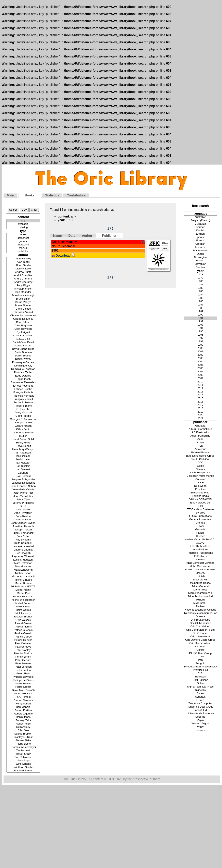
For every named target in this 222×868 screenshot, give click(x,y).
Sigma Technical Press (200, 687)
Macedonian (200, 251)
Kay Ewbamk (23, 540)
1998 (200, 342)
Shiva (200, 683)
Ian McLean (23, 463)
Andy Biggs (23, 285)
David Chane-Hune (23, 349)
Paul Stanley (23, 650)
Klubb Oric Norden (200, 566)
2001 (200, 352)
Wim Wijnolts (23, 764)
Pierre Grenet (23, 687)
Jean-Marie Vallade (23, 490)
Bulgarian (200, 224)
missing (23, 227)
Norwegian (200, 257)
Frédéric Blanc (23, 406)
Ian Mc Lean (23, 459)
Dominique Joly (23, 366)
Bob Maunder (23, 292)
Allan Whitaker (23, 269)
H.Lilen (23, 436)
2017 (200, 405)
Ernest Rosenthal (23, 386)
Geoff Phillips (23, 416)
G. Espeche (23, 409)
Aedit (200, 439)
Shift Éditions (200, 680)
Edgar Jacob (23, 379)
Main (10, 195)
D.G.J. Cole (23, 339)
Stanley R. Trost (23, 737)
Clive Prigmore (23, 326)
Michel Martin (23, 590)
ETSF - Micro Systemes (200, 509)
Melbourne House (200, 583)
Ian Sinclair (23, 466)
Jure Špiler (23, 536)
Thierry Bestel (23, 744)
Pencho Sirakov (23, 654)
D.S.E (200, 483)
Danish (200, 231)
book (23, 235)
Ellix (200, 506)
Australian (200, 217)
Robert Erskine (23, 710)
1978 (200, 275)
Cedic (200, 466)
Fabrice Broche (23, 389)
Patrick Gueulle (23, 640)
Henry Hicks (23, 443)
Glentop (200, 523)
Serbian (200, 267)
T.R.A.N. (200, 700)
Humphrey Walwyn (23, 449)
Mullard (200, 600)
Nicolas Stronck (23, 617)
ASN (200, 446)
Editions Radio (200, 496)
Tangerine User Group (200, 707)
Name (57, 236)
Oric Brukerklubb (200, 620)
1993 (200, 325)
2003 (200, 358)
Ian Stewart (23, 470)
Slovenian (200, 264)
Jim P (23, 506)
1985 (200, 298)
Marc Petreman (23, 563)
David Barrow (23, 346)
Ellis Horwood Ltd (200, 503)
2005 (200, 365)
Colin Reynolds (23, 329)
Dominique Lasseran (23, 369)
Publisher (109, 236)
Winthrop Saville (23, 767)
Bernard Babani (200, 453)
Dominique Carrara (23, 362)
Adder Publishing (200, 436)
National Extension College (200, 610)
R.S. (200, 673)
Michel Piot (23, 593)
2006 (200, 368)
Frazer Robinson (23, 403)
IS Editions (200, 556)
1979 (200, 278)
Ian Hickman (23, 456)
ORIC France (200, 633)
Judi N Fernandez (23, 533)
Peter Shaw (23, 674)
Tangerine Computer (200, 704)
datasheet (23, 238)
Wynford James (23, 771)
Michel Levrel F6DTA (23, 587)
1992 (200, 322)
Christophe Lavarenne (23, 316)
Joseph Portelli (23, 530)
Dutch (200, 254)
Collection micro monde (200, 476)
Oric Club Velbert (200, 627)
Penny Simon (23, 657)
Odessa (200, 617)
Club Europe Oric (200, 473)
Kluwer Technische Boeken (200, 570)
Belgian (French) (200, 221)
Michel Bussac (23, 583)
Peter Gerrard (23, 660)
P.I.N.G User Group (200, 653)
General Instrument (200, 520)
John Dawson (23, 510)
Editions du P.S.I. (200, 493)
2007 (200, 372)
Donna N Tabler (23, 372)
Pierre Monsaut (23, 694)
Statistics (52, 195)
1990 (200, 315)
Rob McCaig (23, 707)
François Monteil (23, 399)
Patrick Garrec (23, 637)
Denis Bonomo (23, 352)
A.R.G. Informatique (200, 429)
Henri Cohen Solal (23, 439)
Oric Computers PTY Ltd (200, 630)
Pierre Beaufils (23, 684)
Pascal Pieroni (23, 627)
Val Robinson (23, 757)
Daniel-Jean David (23, 342)
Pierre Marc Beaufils (23, 690)
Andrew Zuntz (23, 272)
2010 (200, 382)
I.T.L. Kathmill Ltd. (200, 546)
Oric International (200, 637)
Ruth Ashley (23, 727)
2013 (200, 392)
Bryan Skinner (23, 306)
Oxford (200, 650)
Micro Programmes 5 (200, 593)
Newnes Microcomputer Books (200, 613)
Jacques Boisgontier (23, 480)
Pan (200, 660)
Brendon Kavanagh (23, 296)
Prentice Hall (200, 670)
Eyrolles (200, 513)
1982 (200, 288)
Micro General (200, 586)
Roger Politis (23, 724)
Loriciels (200, 576)
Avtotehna (200, 449)
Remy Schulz (23, 704)
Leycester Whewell (23, 557)
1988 (200, 308)
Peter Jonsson (23, 667)
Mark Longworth (23, 570)
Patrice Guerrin (23, 633)
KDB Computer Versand (200, 563)
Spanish (200, 237)
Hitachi (200, 533)
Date (72, 236)
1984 (200, 295)
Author (87, 236)
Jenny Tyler (23, 500)
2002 (200, 355)
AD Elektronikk (200, 433)
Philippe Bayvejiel (23, 677)
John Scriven (23, 520)
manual (23, 248)
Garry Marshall (23, 413)
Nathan (200, 607)
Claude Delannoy (23, 319)
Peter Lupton (23, 670)
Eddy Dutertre (23, 376)
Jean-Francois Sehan (23, 486)
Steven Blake (23, 741)
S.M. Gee (23, 731)
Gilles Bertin (23, 429)
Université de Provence (200, 714)
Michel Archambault (23, 577)
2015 (200, 398)
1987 (200, 305)
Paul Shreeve (23, 647)
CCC (200, 463)
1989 (200, 311)
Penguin (200, 663)
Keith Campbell (23, 543)
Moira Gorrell (23, 610)
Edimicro (200, 489)
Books (30, 195)
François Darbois (23, 393)
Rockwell (200, 677)
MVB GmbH (200, 603)
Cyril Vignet (23, 332)
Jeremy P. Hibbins (23, 503)
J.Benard (23, 473)
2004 (200, 362)
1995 (200, 332)
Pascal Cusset (23, 623)
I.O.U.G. (200, 543)
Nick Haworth (23, 613)
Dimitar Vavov (23, 359)
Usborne (200, 717)
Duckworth (200, 486)
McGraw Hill (200, 580)
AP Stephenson (23, 289)
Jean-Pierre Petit (23, 493)
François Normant (23, 396)
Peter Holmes (23, 664)
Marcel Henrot (23, 567)
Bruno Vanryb (23, 302)
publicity (23, 251)
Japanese (200, 247)
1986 (200, 301)
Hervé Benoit (23, 446)
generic (23, 241)
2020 (200, 415)
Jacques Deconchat (23, 483)
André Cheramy (23, 279)
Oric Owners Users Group (200, 640)
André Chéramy (23, 282)
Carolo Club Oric (200, 459)
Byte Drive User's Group (200, 456)
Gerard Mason (23, 426)
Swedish (200, 261)
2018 (200, 409)
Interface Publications (200, 553)
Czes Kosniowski (23, 336)
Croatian (200, 244)
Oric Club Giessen (200, 623)
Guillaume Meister (23, 433)
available (23, 224)
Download (65, 256)
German (200, 227)
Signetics (200, 690)
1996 (200, 335)
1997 (200, 338)
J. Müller (200, 560)
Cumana (200, 479)
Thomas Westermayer (23, 747)
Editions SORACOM (200, 499)
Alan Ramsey (23, 259)
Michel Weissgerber (23, 600)
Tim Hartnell (23, 751)
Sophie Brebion (23, 734)
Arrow (200, 443)
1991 (200, 318)
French (200, 241)
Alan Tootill (23, 262)
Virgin (200, 720)
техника (200, 730)
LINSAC (200, 573)
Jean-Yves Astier (23, 496)
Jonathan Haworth (23, 526)
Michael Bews (23, 573)
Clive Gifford (23, 322)
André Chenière (23, 275)
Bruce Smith (23, 299)
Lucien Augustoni (23, 560)
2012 (200, 388)
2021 (200, 419)
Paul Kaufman (23, 644)
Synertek (200, 697)
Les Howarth (23, 553)
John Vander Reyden (23, 523)
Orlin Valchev (23, 620)
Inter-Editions (200, 550)
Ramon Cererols (23, 700)
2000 (200, 348)
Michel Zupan (23, 603)
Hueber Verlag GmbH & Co (200, 540)
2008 (200, 375)
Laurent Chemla (23, 550)
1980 (200, 281)
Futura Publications (200, 516)
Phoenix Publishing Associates (200, 667)
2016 (200, 402)
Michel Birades (23, 580)
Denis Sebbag (23, 356)
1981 (200, 285)
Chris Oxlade (23, 309)
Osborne (200, 647)
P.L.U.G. (200, 657)
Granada (200, 426)
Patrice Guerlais (23, 630)
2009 (200, 378)
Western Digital (200, 724)
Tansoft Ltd (200, 710)
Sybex (200, 694)
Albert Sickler (23, 265)
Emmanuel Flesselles (23, 383)
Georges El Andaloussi (23, 419)
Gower (200, 526)
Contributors (76, 195)
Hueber (200, 536)
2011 (200, 385)
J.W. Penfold (23, 476)
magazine (23, 245)
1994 (200, 328)
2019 (200, 412)
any (23, 221)
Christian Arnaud (23, 312)
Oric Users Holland (200, 643)
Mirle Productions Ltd (200, 596)
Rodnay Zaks (23, 720)
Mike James (23, 607)
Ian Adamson (23, 453)
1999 (200, 345)
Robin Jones (23, 717)
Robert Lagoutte (23, 714)
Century (200, 469)
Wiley (200, 727)
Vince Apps (23, 761)
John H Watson (23, 513)
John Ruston (23, 516)
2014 (200, 395)
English (200, 234)
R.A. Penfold (23, 697)
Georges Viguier (23, 423)
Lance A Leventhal (23, 546)
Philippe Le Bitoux (23, 680)
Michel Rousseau (23, 597)
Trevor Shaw (23, 754)
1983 (200, 291)
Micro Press (200, 590)
